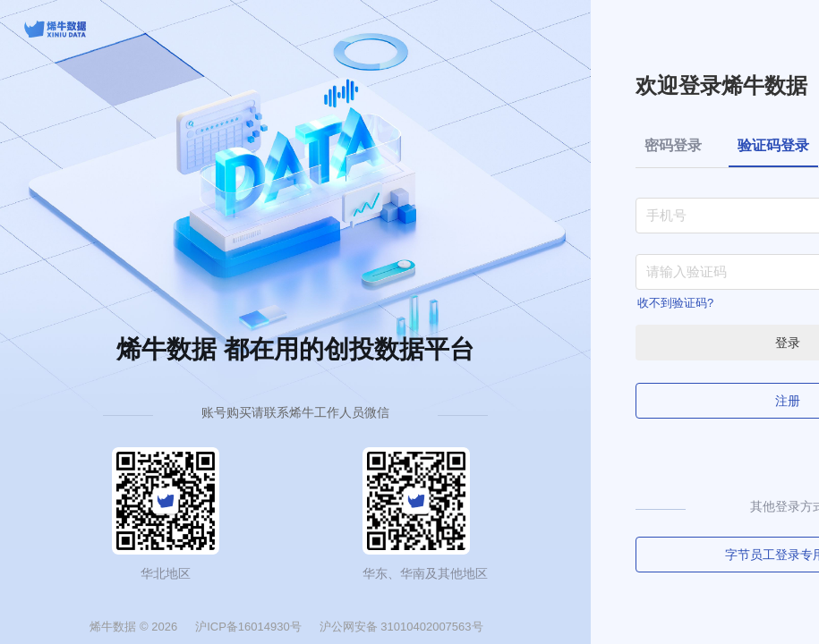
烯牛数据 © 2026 (133, 627)
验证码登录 (773, 145)
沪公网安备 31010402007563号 (401, 627)
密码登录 (673, 145)
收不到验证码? (675, 303)
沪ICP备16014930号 (248, 627)
